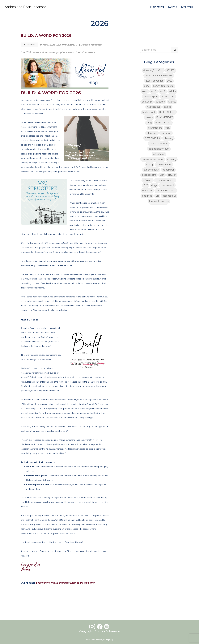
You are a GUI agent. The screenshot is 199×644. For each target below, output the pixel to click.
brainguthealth (163, 123)
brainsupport (155, 128)
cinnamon (166, 133)
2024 (147, 86)
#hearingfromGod (153, 70)
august (172, 102)
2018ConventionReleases (159, 75)
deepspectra (149, 175)
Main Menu (157, 7)
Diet (162, 175)
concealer (159, 154)
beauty (149, 117)
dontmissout (167, 185)
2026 (28, 52)
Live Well (187, 7)
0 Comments (86, 52)
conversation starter (44, 52)
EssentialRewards (159, 201)
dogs (154, 185)
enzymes (147, 196)
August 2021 (154, 107)
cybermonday (151, 170)
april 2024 (147, 102)
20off (163, 91)
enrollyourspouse (166, 191)
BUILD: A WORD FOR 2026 (46, 35)
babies (167, 107)
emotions (147, 191)
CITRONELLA (152, 138)
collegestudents (159, 143)
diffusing (148, 180)
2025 (145, 91)
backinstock (149, 112)
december (168, 170)
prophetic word (65, 52)
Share (29, 45)
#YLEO (171, 70)
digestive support (165, 180)
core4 (150, 164)
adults (172, 91)
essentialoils (169, 196)
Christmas (152, 133)
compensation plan (159, 149)
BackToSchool (167, 112)
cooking (172, 159)
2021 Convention (155, 81)
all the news (168, 96)
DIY (146, 185)
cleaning (168, 138)
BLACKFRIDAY (165, 117)
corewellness (164, 164)
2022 (170, 81)
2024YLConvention (163, 86)
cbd (167, 128)
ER (157, 196)
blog (149, 123)
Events (173, 7)
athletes (160, 102)
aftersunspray (151, 96)
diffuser (172, 175)
